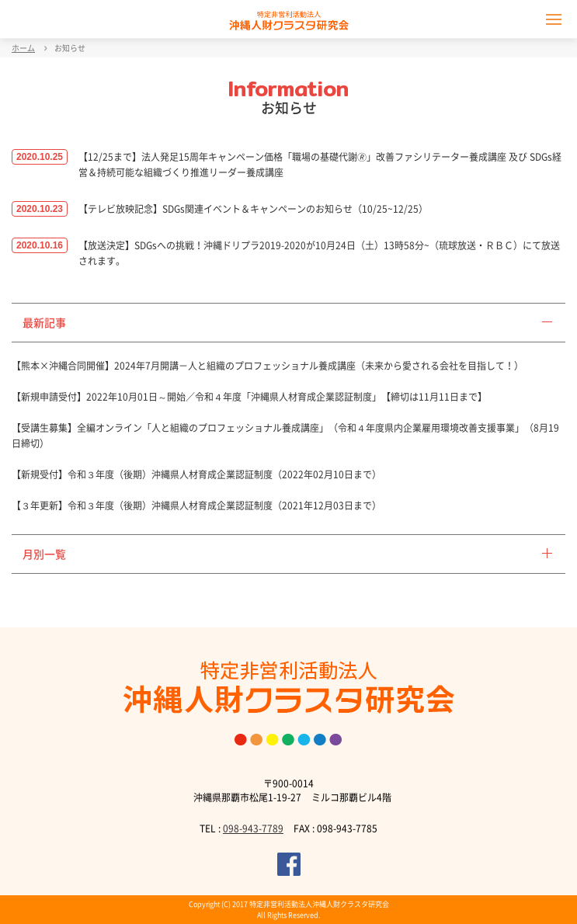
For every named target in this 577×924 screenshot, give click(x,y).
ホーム (23, 48)
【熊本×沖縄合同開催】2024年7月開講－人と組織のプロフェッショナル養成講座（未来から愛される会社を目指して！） (268, 366)
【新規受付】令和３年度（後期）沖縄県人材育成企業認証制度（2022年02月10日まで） (196, 474)
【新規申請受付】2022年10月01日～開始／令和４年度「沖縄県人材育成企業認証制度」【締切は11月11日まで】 (249, 397)
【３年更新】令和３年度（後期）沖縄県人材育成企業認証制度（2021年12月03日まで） (196, 505)
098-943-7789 (253, 828)
